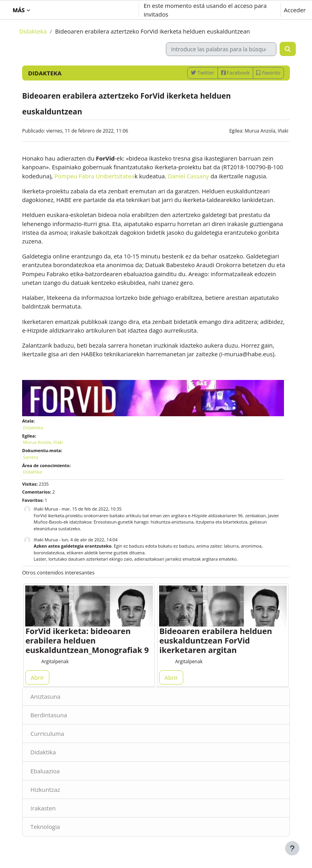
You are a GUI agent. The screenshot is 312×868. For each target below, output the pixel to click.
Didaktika (43, 752)
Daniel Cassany (188, 176)
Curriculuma (47, 733)
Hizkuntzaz (45, 789)
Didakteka (33, 31)
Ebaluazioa (45, 771)
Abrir (37, 677)
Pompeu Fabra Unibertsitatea (95, 176)
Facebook (236, 73)
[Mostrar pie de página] (292, 848)
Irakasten (43, 808)
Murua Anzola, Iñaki (266, 131)
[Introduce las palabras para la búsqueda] (221, 49)
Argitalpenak (55, 661)
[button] (88, 10)
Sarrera (30, 457)
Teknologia (45, 827)
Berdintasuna (49, 715)
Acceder (295, 10)
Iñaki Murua (46, 509)
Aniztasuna (45, 696)
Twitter (202, 73)
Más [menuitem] (19, 10)
